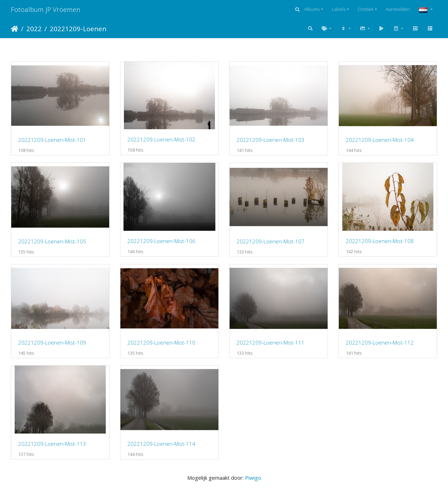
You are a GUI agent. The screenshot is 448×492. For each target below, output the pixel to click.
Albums (312, 9)
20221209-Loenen (78, 29)
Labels (339, 9)
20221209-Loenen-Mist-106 (161, 241)
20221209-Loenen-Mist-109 (52, 342)
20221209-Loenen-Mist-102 (161, 139)
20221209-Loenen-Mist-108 (380, 241)
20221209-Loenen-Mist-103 (271, 140)
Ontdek (366, 9)
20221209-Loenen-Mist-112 (380, 342)
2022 (34, 29)
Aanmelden (398, 9)
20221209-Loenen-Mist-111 (271, 342)
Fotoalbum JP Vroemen (46, 9)
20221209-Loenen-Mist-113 (52, 444)
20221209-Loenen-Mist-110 (161, 342)
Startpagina (15, 29)
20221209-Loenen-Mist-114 (161, 444)
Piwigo (253, 478)
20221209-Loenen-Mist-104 (380, 140)
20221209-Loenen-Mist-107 (271, 241)
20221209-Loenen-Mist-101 (52, 140)
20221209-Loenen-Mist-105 (52, 241)
